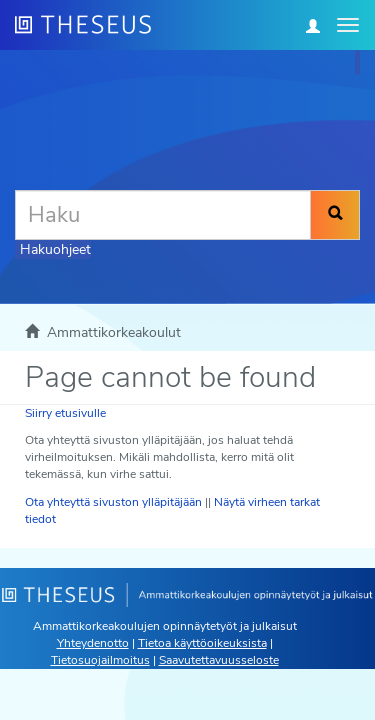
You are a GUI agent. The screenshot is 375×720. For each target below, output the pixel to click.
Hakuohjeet (55, 249)
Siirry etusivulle (65, 413)
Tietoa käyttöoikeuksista (202, 643)
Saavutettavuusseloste (219, 660)
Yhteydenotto (93, 643)
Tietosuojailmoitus (100, 660)
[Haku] (163, 215)
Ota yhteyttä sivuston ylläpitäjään (113, 502)
